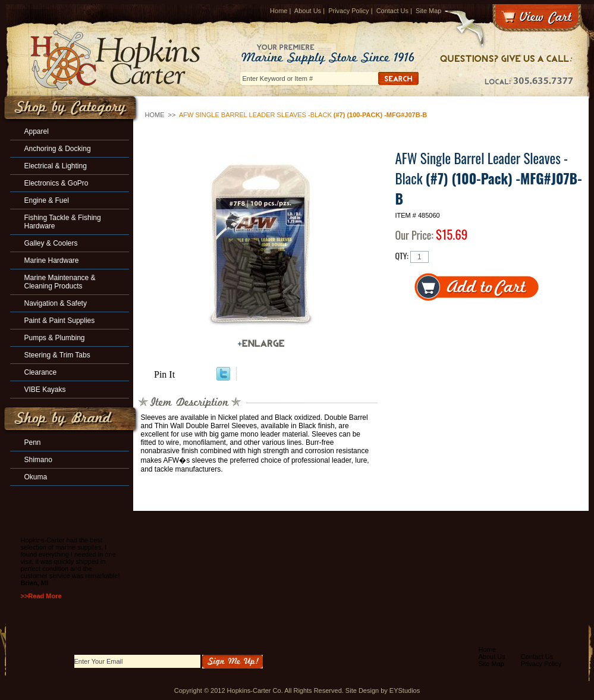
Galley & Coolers (51, 243)
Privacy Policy (348, 11)
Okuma (36, 477)
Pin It (164, 374)
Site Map (428, 11)
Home (279, 11)
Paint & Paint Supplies (60, 321)
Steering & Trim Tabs (57, 355)
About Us (308, 11)
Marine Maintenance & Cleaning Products (60, 282)
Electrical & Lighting (56, 166)
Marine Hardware (52, 260)
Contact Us (392, 11)
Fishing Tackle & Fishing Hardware (63, 222)
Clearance (41, 372)
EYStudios (405, 690)
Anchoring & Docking (58, 149)
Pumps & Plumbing (55, 338)
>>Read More (41, 596)
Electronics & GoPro (56, 183)
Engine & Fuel (47, 200)
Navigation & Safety (56, 303)
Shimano (38, 460)
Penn (33, 442)
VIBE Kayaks (45, 390)
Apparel (37, 131)
